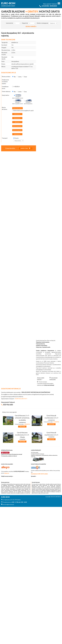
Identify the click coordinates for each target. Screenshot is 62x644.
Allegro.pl (7, 473)
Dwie (25, 77)
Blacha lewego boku (17, 126)
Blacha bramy (17, 134)
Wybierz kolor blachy (17, 108)
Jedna (19, 77)
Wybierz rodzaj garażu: (43, 23)
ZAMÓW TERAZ (25, 148)
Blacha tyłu (17, 122)
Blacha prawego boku (18, 130)
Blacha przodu (17, 118)
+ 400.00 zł (16, 87)
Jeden (19, 92)
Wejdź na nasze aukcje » (7, 476)
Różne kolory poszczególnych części (23, 111)
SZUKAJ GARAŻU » (31, 26)
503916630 (53, 6)
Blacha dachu (17, 114)
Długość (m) (25, 23)
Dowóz (16, 138)
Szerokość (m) (10, 23)
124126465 (45, 6)
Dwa (25, 92)
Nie (14, 77)
